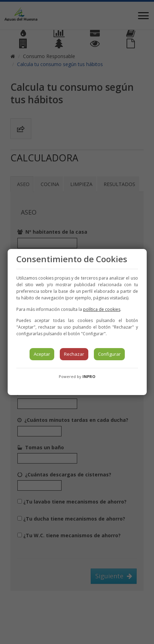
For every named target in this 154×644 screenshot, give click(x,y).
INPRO (89, 376)
